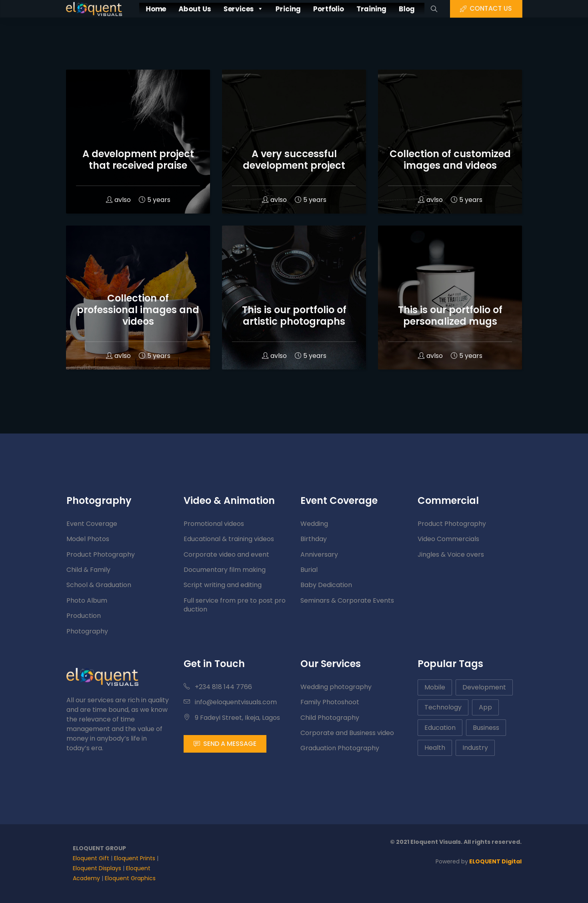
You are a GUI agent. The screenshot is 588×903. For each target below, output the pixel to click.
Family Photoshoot (330, 702)
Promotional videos (214, 524)
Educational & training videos (229, 539)
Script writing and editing (223, 585)
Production (84, 616)
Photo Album (87, 600)
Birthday (314, 539)
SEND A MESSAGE (225, 744)
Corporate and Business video (347, 733)
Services (234, 9)
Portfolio (335, 9)
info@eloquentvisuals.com (230, 702)
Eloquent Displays (97, 868)
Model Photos (88, 539)
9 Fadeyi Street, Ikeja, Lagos (232, 718)
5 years (155, 200)
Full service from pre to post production (235, 605)
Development (484, 687)
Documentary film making (225, 570)
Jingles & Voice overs (451, 554)
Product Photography (101, 554)
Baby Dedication (326, 585)
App (485, 707)
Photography (87, 631)
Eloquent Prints (135, 858)
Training (386, 9)
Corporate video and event (226, 554)
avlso (118, 200)
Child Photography (330, 718)
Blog (428, 9)
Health (435, 748)
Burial (309, 570)
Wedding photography (336, 687)
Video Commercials (448, 539)
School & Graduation (99, 585)
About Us (176, 9)
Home (130, 9)
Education (440, 728)
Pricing (287, 9)
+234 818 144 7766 (218, 687)
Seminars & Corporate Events (347, 600)
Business (486, 728)
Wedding (314, 524)
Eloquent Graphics (130, 878)
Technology (443, 707)
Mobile (435, 687)
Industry (475, 748)
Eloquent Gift (91, 858)
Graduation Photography (340, 748)
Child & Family (88, 570)
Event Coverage (92, 524)
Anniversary (319, 554)
